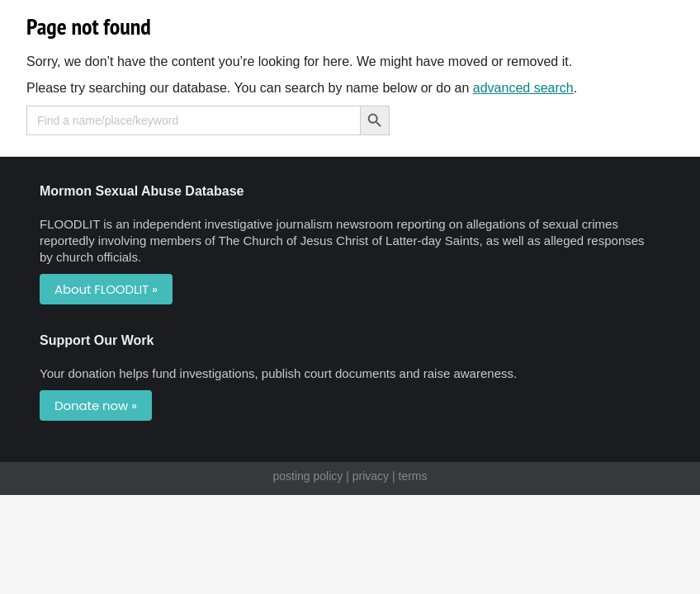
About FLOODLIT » (106, 289)
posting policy (307, 476)
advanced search (523, 88)
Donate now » (96, 405)
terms (413, 476)
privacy (371, 476)
